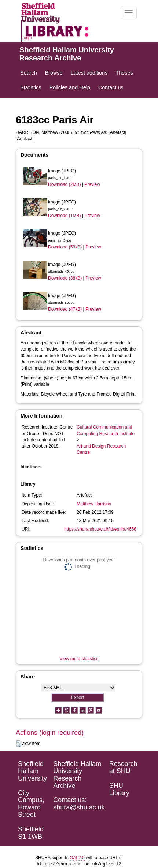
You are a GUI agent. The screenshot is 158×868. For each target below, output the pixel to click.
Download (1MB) (64, 216)
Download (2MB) (64, 184)
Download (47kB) (65, 309)
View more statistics (79, 659)
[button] (19, 744)
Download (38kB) (65, 278)
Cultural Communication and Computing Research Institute (106, 430)
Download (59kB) (65, 247)
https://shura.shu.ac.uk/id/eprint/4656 (100, 529)
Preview (92, 184)
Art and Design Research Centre (101, 449)
